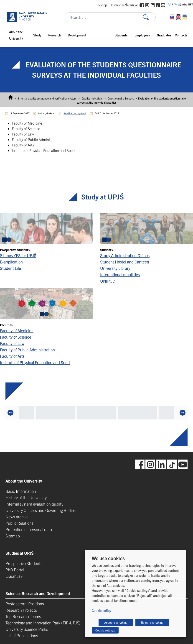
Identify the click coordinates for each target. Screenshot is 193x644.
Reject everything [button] (152, 622)
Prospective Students (24, 563)
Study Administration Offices (125, 255)
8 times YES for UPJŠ (18, 255)
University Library (115, 268)
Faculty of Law (12, 343)
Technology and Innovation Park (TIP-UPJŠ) (43, 623)
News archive (17, 517)
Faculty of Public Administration (27, 350)
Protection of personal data (29, 529)
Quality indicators (92, 98)
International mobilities (120, 275)
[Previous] (10, 412)
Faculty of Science (16, 337)
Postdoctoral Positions (25, 604)
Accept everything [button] (116, 622)
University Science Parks (27, 629)
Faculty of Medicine (17, 331)
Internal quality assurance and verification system (47, 98)
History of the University (26, 497)
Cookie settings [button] (105, 630)
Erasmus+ (14, 576)
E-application (11, 262)
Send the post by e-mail (75, 113)
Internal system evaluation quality (34, 504)
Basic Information (21, 491)
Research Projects (21, 610)
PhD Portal (15, 570)
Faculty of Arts (12, 356)
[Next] (183, 412)
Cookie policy (101, 610)
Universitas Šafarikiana (125, 5)
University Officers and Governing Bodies (41, 510)
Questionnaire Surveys (121, 98)
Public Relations (19, 523)
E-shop (103, 5)
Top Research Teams (23, 616)
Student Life (10, 268)
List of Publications (22, 635)
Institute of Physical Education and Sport (35, 362)
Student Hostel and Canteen (125, 262)
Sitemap (13, 536)
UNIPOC (108, 281)
